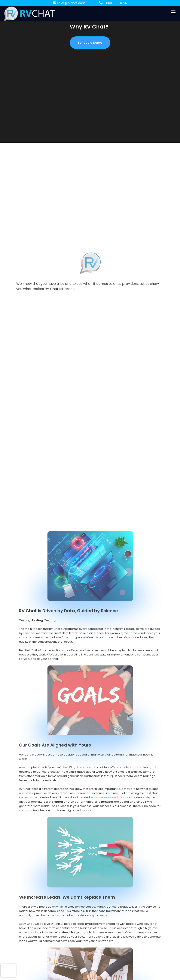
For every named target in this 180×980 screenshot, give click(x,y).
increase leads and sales (108, 936)
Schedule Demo (90, 43)
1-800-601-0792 (116, 3)
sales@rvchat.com (71, 3)
